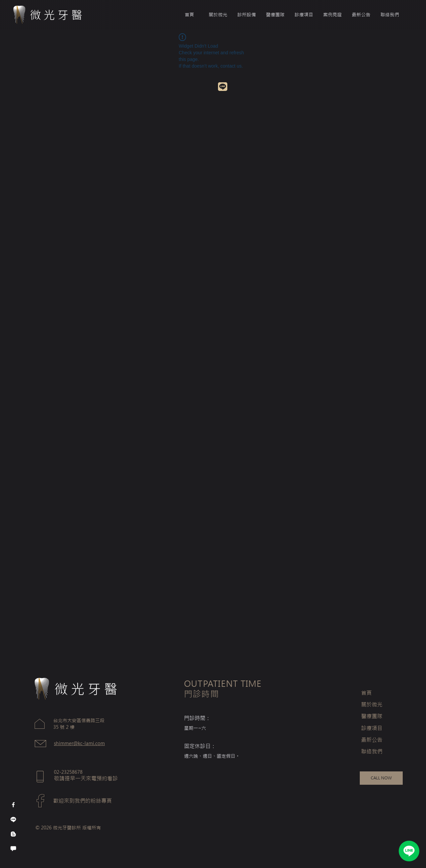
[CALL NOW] (381, 778)
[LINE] (409, 851)
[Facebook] (13, 805)
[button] (275, 15)
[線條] (13, 819)
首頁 (366, 693)
